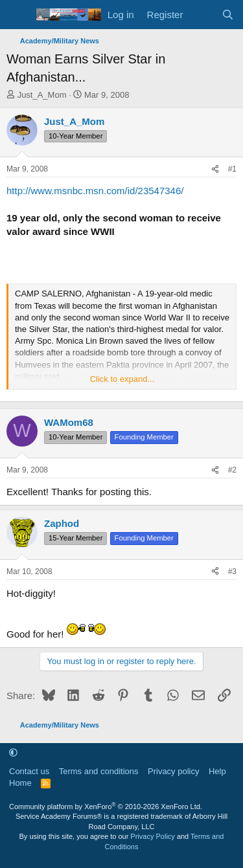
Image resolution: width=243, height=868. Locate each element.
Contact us (29, 771)
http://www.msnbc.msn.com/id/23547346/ (95, 191)
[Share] (215, 169)
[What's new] (202, 15)
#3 (232, 572)
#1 (232, 169)
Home (20, 783)
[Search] (228, 15)
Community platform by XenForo (106, 807)
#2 (232, 470)
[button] (13, 752)
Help (217, 771)
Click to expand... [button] (122, 379)
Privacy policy (173, 771)
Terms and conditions (99, 771)
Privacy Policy (152, 836)
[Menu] (18, 15)
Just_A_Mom (42, 95)
